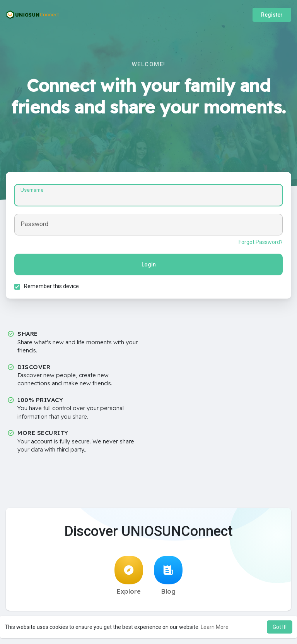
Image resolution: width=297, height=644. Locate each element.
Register (272, 15)
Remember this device (53, 287)
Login (149, 266)
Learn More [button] (215, 627)
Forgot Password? (259, 243)
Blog (168, 578)
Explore (129, 578)
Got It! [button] (280, 627)
